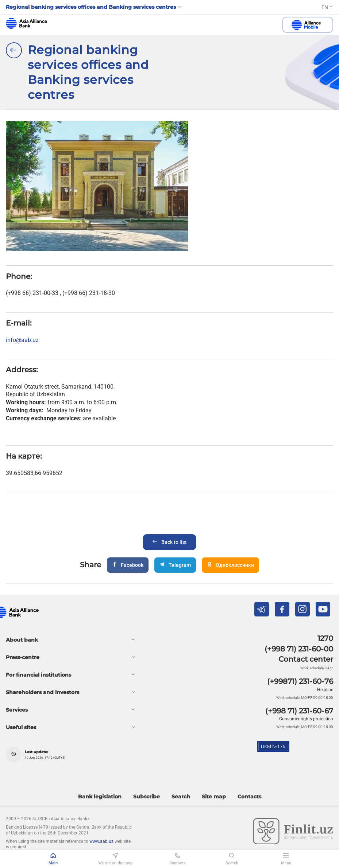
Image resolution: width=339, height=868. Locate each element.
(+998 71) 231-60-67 (299, 711)
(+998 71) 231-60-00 (299, 649)
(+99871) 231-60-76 (300, 681)
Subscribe (147, 797)
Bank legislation (100, 797)
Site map (214, 797)
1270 (325, 638)
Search (181, 797)
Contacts (249, 797)
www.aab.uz (101, 841)
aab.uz (26, 23)
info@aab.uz (22, 340)
